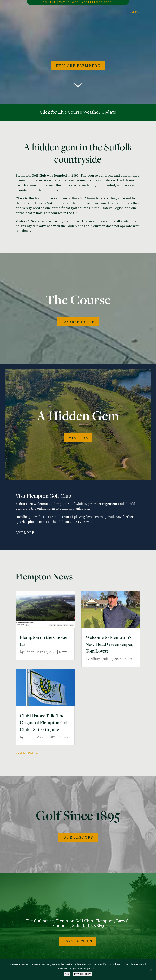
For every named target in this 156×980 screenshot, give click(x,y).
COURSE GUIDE (79, 322)
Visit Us (79, 438)
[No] (151, 970)
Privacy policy (82, 974)
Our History (79, 838)
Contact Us (78, 941)
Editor (29, 652)
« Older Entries (27, 753)
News (63, 652)
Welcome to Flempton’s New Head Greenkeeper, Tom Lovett (109, 644)
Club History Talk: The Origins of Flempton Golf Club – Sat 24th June (44, 722)
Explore (25, 533)
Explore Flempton (78, 66)
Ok (67, 974)
